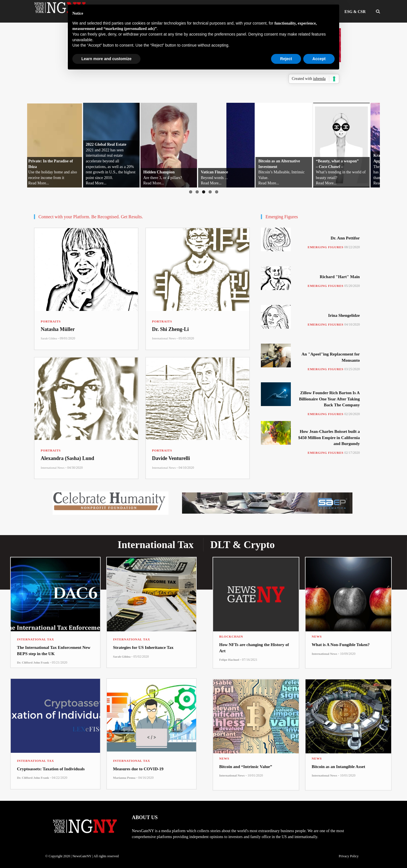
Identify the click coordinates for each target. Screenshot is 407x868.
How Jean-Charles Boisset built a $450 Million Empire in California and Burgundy (329, 438)
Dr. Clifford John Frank (33, 662)
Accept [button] (319, 59)
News (317, 636)
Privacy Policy (348, 856)
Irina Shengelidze (344, 315)
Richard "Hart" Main (340, 277)
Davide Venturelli (171, 458)
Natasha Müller (58, 329)
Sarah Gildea (49, 338)
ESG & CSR (355, 12)
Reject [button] (286, 59)
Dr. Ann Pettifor (345, 238)
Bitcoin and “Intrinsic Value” (246, 767)
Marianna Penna (124, 778)
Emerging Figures (326, 247)
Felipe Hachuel (229, 660)
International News (164, 338)
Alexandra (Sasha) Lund (67, 458)
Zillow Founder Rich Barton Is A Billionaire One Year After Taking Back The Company (329, 399)
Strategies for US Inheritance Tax (143, 647)
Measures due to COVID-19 (138, 769)
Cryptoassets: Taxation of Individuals (51, 769)
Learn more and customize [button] (106, 59)
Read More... (39, 183)
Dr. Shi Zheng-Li (170, 329)
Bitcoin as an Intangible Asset (338, 767)
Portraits (51, 321)
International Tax (35, 639)
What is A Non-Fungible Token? (341, 645)
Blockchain (231, 636)
